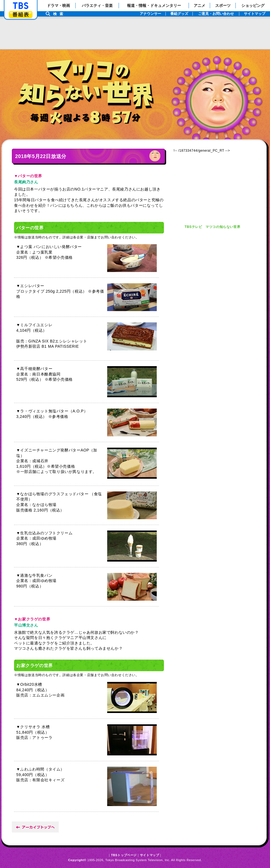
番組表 (21, 14)
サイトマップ (150, 855)
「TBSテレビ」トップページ (21, 6)
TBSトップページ (124, 855)
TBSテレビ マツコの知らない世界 (212, 227)
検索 (60, 14)
